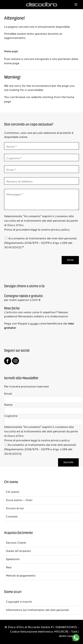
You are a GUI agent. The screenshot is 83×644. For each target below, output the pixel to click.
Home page (11, 51)
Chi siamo (13, 492)
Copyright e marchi (19, 602)
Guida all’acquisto (18, 551)
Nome (8, 405)
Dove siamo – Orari (19, 500)
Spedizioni (13, 559)
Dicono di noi (15, 509)
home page (12, 64)
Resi (9, 568)
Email (8, 394)
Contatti (12, 517)
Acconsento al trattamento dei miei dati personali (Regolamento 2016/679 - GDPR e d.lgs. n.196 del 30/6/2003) (40, 243)
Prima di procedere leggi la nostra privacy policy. (37, 230)
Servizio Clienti (16, 543)
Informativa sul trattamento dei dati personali (37, 610)
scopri (34, 324)
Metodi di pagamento (21, 576)
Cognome (11, 416)
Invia (70, 260)
